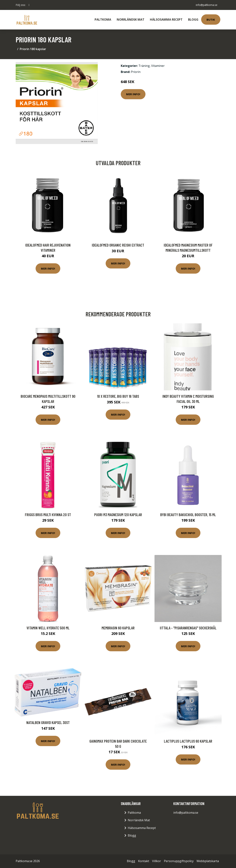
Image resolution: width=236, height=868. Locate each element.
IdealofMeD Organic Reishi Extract (118, 245)
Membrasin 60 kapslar (118, 628)
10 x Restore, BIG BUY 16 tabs (118, 396)
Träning (144, 66)
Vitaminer (158, 66)
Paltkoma (103, 20)
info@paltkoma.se (207, 5)
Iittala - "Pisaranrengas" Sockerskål (188, 628)
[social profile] (29, 5)
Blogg (193, 20)
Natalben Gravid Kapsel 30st (48, 722)
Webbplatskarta (208, 861)
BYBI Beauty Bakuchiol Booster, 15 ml (188, 515)
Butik (211, 20)
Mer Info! (133, 94)
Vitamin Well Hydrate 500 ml (48, 628)
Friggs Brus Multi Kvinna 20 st (48, 515)
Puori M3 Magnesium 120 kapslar (118, 515)
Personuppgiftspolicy (179, 861)
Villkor (157, 861)
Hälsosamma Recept (166, 20)
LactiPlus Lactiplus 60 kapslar (188, 741)
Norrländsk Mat (131, 20)
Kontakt (144, 861)
